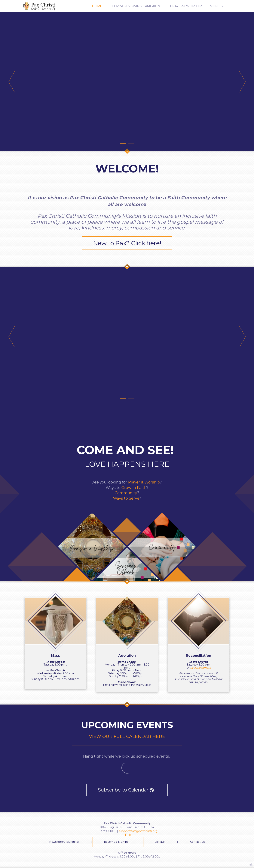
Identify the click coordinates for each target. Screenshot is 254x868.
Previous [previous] (12, 82)
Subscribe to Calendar (127, 790)
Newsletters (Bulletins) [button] (64, 842)
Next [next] (242, 82)
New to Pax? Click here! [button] (127, 243)
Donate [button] (160, 842)
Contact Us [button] (198, 842)
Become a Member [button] (117, 842)
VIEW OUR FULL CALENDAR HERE (127, 736)
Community (126, 493)
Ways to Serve (126, 498)
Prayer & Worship (144, 482)
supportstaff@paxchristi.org (138, 831)
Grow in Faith (134, 488)
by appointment (200, 668)
